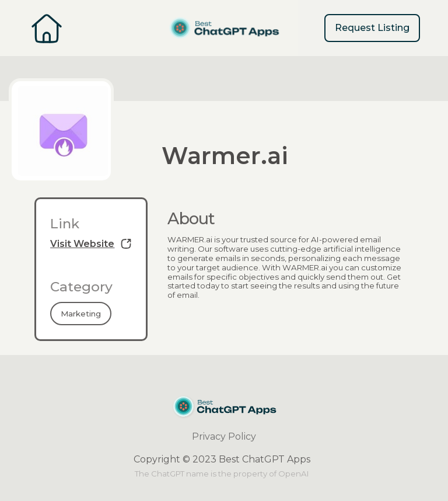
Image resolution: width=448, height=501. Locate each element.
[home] (224, 28)
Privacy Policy (224, 436)
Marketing (81, 314)
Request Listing (372, 28)
